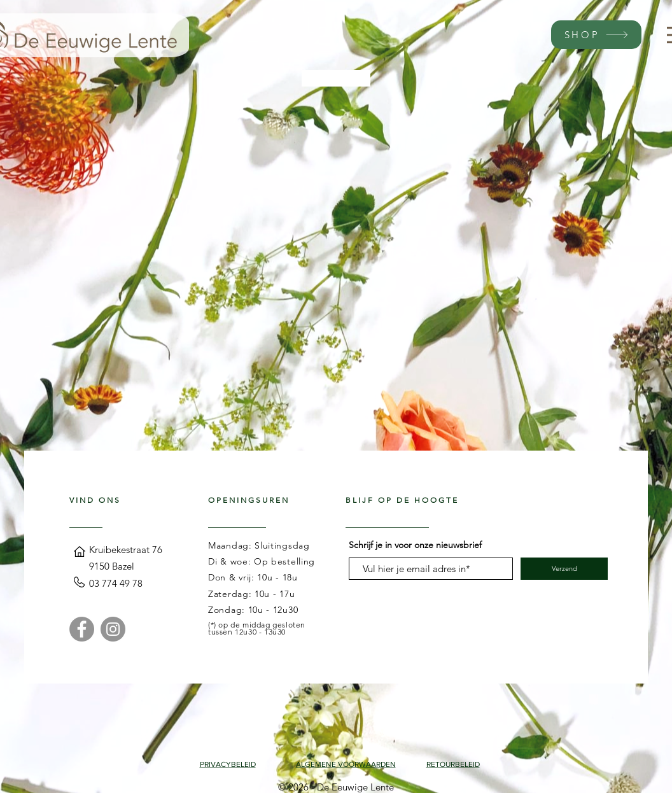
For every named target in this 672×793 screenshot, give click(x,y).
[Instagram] (113, 629)
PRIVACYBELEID (228, 764)
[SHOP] (596, 35)
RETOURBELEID (453, 764)
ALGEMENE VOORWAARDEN (346, 764)
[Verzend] (564, 569)
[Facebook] (82, 629)
